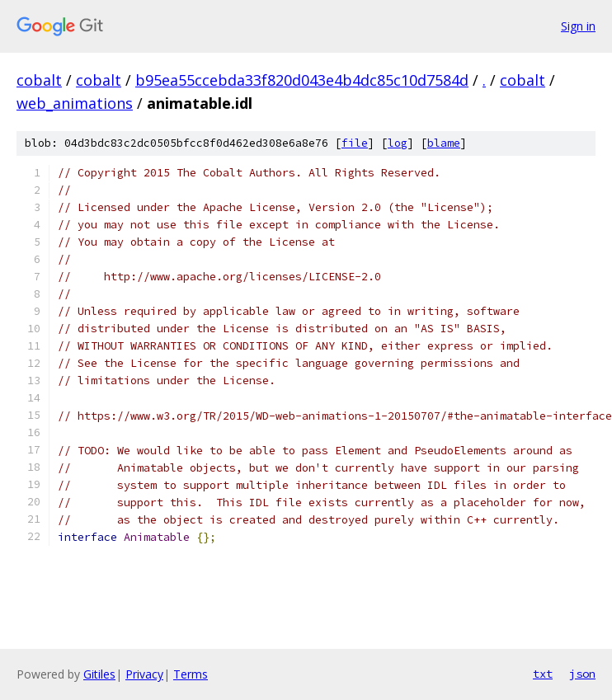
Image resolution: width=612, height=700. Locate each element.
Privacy (144, 674)
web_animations (75, 103)
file (355, 143)
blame (444, 143)
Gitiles (99, 674)
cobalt (39, 80)
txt (543, 674)
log (398, 143)
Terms (191, 674)
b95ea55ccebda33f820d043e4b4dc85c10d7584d (302, 80)
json (582, 674)
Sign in (578, 26)
